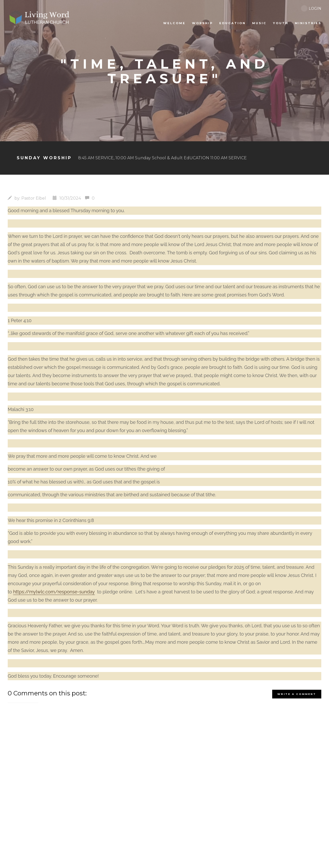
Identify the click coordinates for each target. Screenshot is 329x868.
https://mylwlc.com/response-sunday (54, 592)
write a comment (297, 694)
